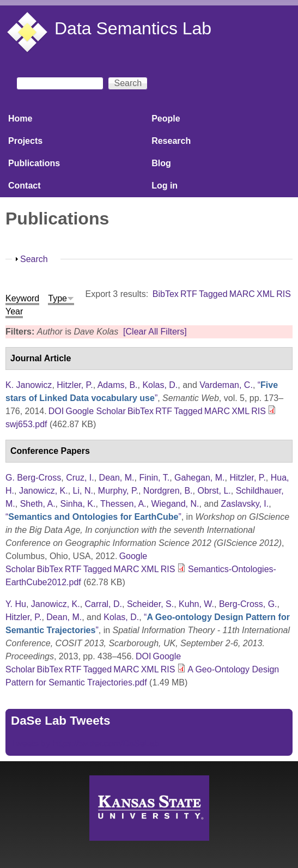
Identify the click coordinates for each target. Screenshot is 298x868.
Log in (165, 186)
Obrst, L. (214, 491)
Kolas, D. (160, 385)
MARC (242, 294)
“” (93, 517)
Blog (161, 163)
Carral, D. (104, 604)
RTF (189, 294)
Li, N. (83, 491)
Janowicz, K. (44, 491)
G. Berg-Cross (33, 478)
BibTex (166, 294)
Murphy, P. (118, 491)
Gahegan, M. (200, 478)
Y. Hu (16, 604)
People (166, 119)
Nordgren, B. (168, 491)
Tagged (213, 294)
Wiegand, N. (175, 504)
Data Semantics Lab (133, 28)
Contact (25, 186)
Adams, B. (118, 385)
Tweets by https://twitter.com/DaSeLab (85, 743)
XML (266, 294)
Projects (25, 141)
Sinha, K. (78, 504)
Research (171, 141)
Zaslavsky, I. (245, 504)
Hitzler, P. (75, 385)
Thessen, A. (123, 504)
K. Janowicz (29, 385)
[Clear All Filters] (155, 332)
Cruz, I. (80, 478)
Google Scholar (95, 411)
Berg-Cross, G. (248, 604)
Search (34, 259)
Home (20, 119)
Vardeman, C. (226, 385)
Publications (34, 163)
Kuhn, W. (196, 604)
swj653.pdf (26, 424)
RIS (284, 294)
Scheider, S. (150, 604)
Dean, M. (117, 478)
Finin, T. (154, 478)
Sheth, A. (38, 504)
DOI (56, 411)
